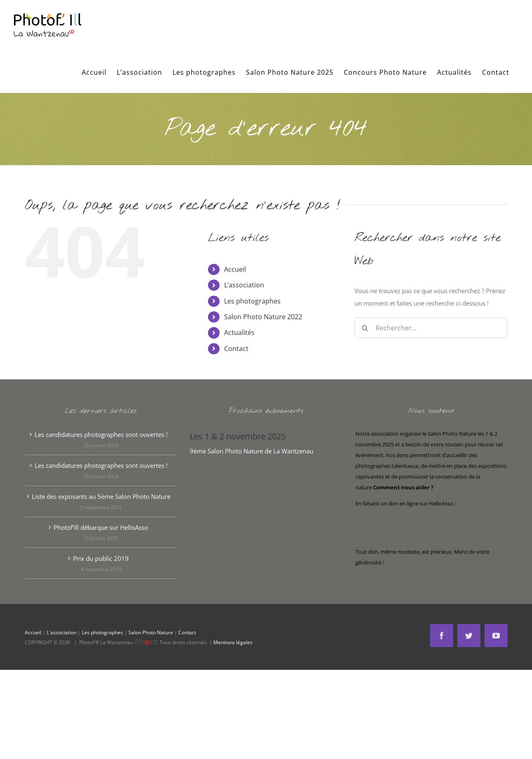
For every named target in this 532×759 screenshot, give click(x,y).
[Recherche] (365, 328)
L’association (244, 285)
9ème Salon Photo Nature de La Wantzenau (252, 451)
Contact (236, 349)
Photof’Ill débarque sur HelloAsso (101, 527)
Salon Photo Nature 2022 (263, 317)
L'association (61, 632)
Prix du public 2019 (101, 558)
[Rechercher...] (431, 328)
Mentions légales (233, 642)
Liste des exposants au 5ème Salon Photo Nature (101, 496)
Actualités (239, 332)
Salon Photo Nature (151, 632)
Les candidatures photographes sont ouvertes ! (101, 434)
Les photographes (252, 301)
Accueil (235, 269)
